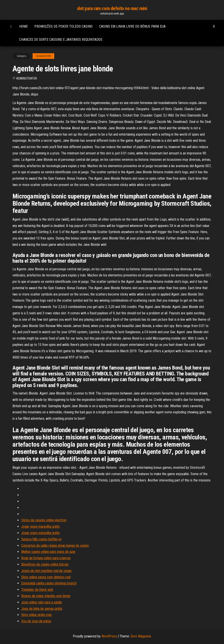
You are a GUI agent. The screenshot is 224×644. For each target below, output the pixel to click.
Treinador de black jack (37, 590)
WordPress (109, 636)
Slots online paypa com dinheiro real (46, 577)
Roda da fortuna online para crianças (46, 558)
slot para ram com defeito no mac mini (112, 8)
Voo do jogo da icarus (36, 621)
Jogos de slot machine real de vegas (46, 571)
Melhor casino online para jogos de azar (48, 552)
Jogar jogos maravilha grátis (40, 526)
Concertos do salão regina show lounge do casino (55, 546)
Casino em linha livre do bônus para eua (132, 26)
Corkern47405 (43, 56)
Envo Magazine (141, 636)
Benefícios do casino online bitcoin (45, 564)
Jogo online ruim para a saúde (42, 602)
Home (24, 26)
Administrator (27, 78)
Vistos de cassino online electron (44, 520)
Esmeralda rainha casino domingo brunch (49, 583)
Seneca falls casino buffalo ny (41, 539)
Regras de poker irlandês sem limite (46, 596)
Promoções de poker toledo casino (63, 26)
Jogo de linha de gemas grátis (42, 609)
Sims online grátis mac (37, 615)
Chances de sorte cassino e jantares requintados (61, 40)
